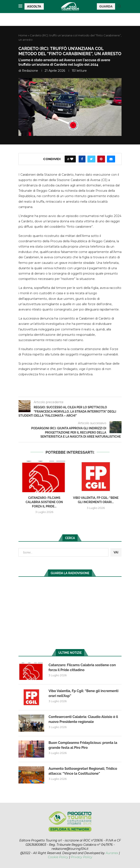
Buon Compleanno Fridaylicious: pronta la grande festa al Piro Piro (83, 745)
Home (23, 35)
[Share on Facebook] (82, 159)
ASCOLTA (34, 6)
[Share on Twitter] (91, 159)
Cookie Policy (58, 857)
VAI (116, 552)
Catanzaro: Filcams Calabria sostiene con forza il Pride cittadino (82, 667)
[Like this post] (72, 159)
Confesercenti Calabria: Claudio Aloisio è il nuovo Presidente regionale (83, 719)
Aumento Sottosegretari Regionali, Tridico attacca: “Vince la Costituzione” (83, 771)
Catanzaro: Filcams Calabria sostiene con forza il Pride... (44, 502)
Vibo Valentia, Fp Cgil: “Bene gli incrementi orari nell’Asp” (84, 693)
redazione (30, 71)
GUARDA (106, 6)
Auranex (112, 853)
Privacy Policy (82, 857)
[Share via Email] (111, 159)
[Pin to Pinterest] (101, 159)
